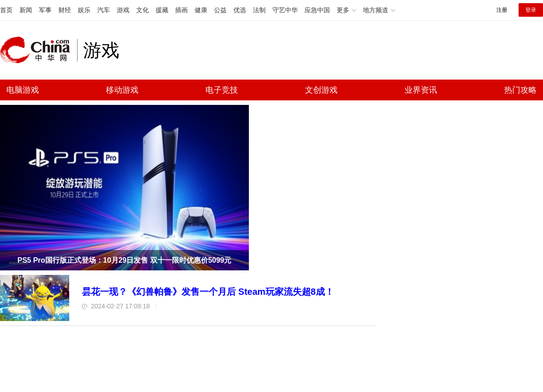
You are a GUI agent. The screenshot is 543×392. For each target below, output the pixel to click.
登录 (531, 10)
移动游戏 (122, 90)
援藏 (162, 10)
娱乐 (84, 10)
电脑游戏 (23, 90)
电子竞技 (222, 90)
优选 (240, 10)
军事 (45, 10)
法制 (259, 10)
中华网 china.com (38, 50)
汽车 (104, 10)
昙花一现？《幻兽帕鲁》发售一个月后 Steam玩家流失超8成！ (208, 292)
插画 (181, 10)
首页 (6, 10)
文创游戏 (321, 90)
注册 (502, 10)
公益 (220, 10)
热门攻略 (520, 90)
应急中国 (317, 10)
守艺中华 (285, 10)
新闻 (26, 10)
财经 (65, 10)
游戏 (123, 10)
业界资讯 (421, 90)
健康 (201, 10)
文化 (143, 10)
